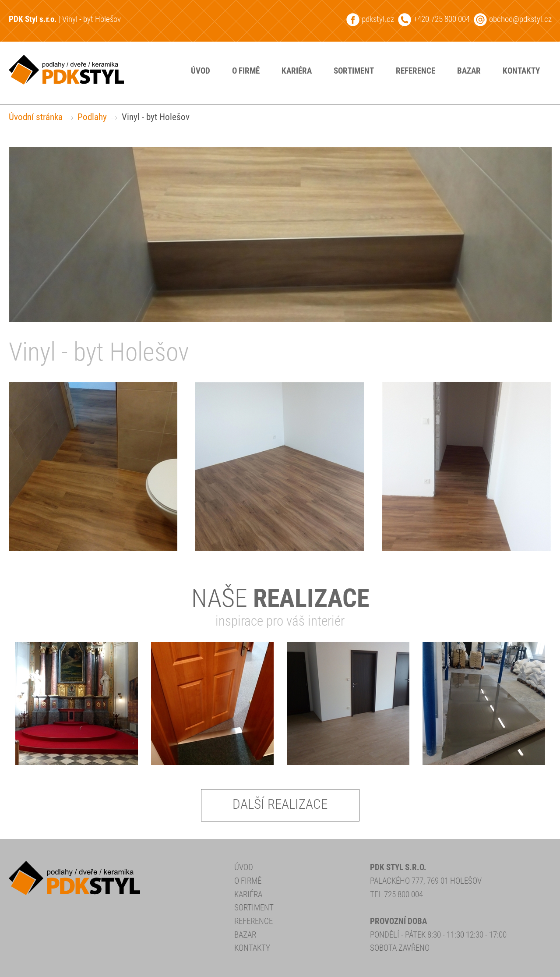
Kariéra (297, 71)
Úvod (201, 71)
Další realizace (280, 804)
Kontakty (521, 71)
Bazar (469, 71)
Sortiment (354, 71)
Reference (416, 71)
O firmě (246, 71)
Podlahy (92, 117)
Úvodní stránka (36, 117)
